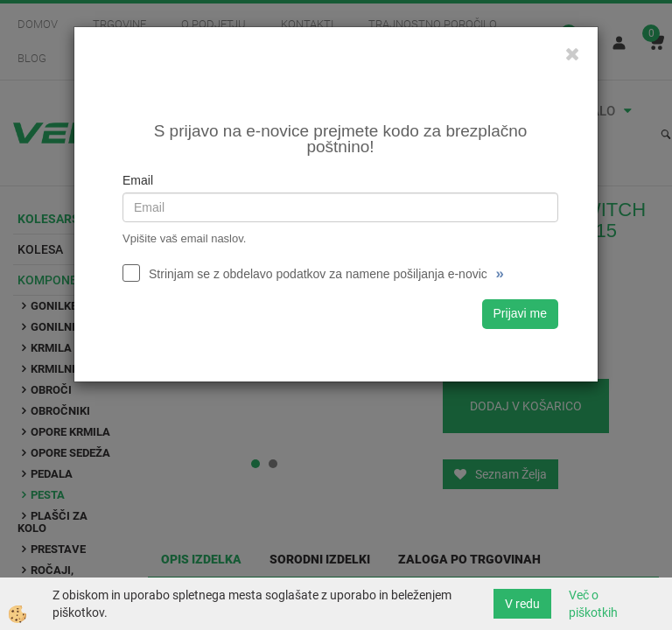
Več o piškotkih (593, 604)
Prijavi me (520, 313)
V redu (522, 604)
